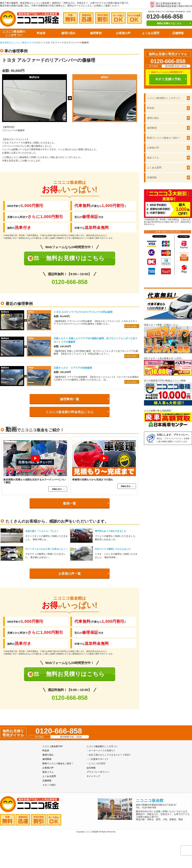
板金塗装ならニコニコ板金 (13, 43)
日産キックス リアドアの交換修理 (73, 368)
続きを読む (132, 326)
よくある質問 (151, 33)
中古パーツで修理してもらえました (113, 549)
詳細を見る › (58, 489)
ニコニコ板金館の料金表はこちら (70, 412)
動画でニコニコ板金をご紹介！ (164, 138)
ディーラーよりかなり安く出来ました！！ (47, 549)
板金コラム (153, 158)
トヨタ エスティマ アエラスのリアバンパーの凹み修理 (83, 312)
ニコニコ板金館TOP (53, 746)
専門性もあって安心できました (111, 531)
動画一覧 (70, 503)
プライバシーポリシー (98, 772)
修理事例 (96, 33)
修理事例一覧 (70, 399)
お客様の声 (123, 33)
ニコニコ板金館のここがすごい (14, 33)
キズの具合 (35, 43)
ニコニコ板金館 (150, 800)
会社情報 (91, 768)
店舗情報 (178, 33)
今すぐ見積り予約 (168, 79)
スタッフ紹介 (49, 785)
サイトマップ (93, 776)
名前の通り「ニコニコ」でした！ (42, 531)
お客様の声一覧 (70, 574)
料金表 (41, 33)
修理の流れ (68, 33)
